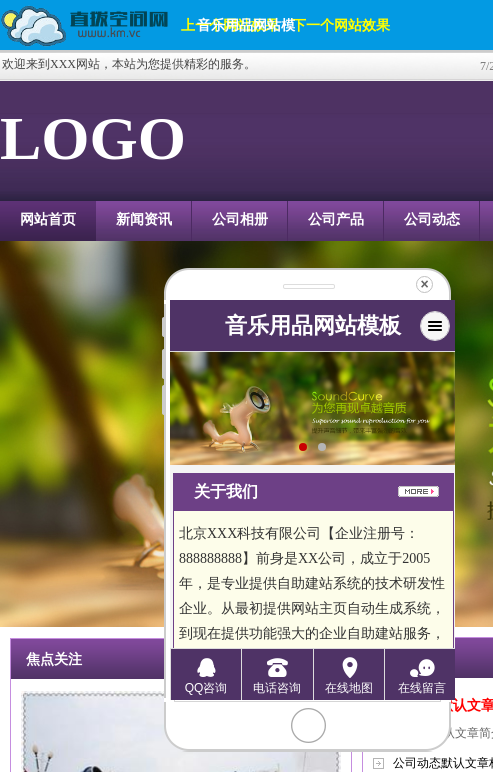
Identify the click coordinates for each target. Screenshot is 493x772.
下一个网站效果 (341, 25)
